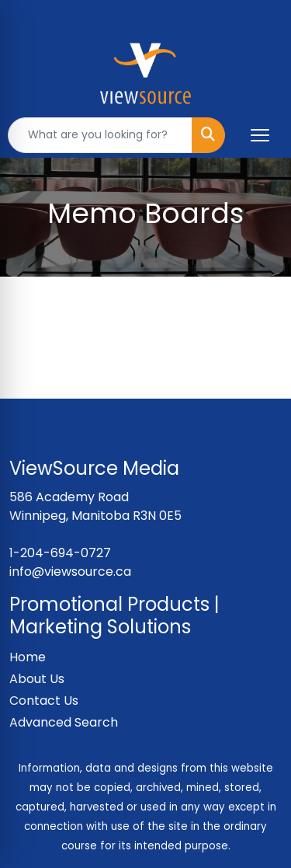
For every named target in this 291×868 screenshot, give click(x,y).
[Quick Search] (100, 135)
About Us (37, 679)
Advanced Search (64, 722)
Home (28, 657)
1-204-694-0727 (60, 553)
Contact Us (44, 701)
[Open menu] (260, 135)
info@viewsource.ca (70, 572)
